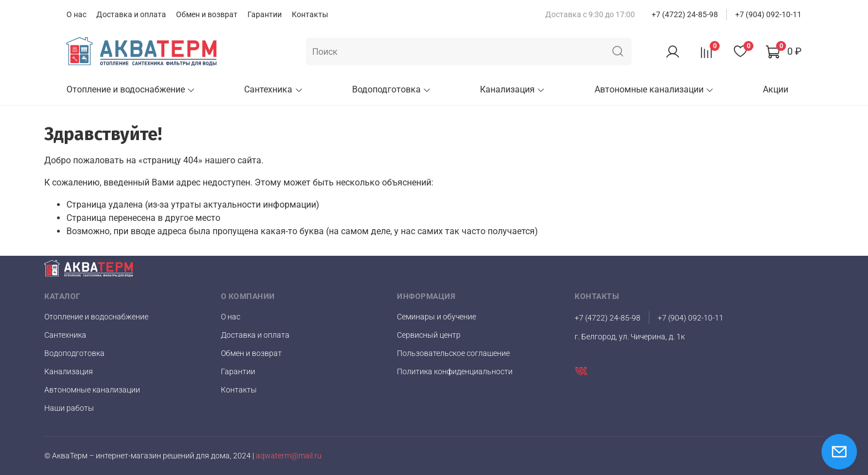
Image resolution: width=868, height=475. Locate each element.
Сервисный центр (429, 335)
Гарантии (265, 14)
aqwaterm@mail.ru (289, 456)
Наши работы (69, 408)
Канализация (513, 89)
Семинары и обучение (436, 317)
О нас (76, 14)
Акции (776, 89)
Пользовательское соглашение (453, 353)
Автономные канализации (654, 89)
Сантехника (273, 89)
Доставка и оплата (131, 14)
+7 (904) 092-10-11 (768, 14)
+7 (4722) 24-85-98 (685, 14)
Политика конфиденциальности (455, 371)
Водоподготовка (392, 89)
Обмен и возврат (207, 14)
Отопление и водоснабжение (131, 89)
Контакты (310, 14)
